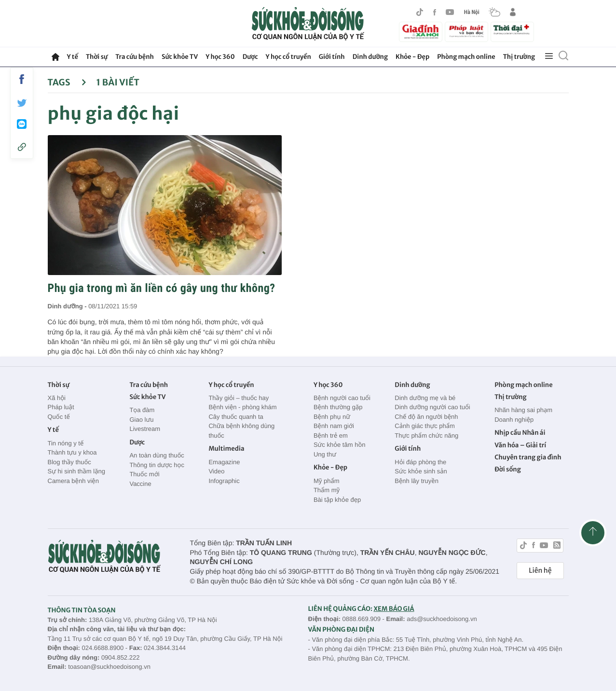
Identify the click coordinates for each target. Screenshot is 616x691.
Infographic (224, 481)
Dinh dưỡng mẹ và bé (425, 398)
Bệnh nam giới (334, 426)
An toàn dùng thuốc (157, 455)
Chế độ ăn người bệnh (426, 417)
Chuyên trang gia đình (528, 457)
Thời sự (97, 57)
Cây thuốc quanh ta (236, 417)
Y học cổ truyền (288, 57)
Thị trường (519, 57)
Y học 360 (220, 57)
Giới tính (332, 57)
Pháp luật (61, 407)
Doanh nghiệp (514, 420)
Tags (67, 82)
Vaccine (140, 484)
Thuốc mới (144, 474)
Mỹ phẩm (327, 481)
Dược (250, 57)
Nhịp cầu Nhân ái (520, 433)
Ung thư (325, 454)
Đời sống (508, 469)
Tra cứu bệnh (135, 57)
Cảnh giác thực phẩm (425, 426)
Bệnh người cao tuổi (342, 398)
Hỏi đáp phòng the (420, 462)
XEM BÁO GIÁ (394, 609)
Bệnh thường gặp (338, 407)
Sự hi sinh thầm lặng (76, 471)
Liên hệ (540, 570)
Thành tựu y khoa (72, 452)
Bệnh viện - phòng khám (242, 407)
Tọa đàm (142, 410)
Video (216, 471)
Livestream (145, 429)
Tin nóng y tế (66, 443)
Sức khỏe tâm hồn (340, 445)
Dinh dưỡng (370, 57)
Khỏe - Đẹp (412, 57)
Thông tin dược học (157, 465)
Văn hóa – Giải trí (520, 445)
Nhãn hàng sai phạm (523, 410)
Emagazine (224, 462)
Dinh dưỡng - (68, 306)
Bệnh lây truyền (417, 481)
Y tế (73, 57)
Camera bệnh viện (73, 481)
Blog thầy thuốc (69, 462)
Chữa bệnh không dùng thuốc (241, 431)
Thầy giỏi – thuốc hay (239, 398)
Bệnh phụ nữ (332, 417)
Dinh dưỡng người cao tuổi (432, 407)
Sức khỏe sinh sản (421, 471)
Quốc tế (59, 417)
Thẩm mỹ (327, 490)
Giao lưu (141, 420)
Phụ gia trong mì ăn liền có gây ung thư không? (162, 288)
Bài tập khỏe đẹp (337, 500)
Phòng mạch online (466, 57)
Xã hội (57, 398)
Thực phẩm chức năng (426, 435)
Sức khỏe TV (180, 57)
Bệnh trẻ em (331, 435)
